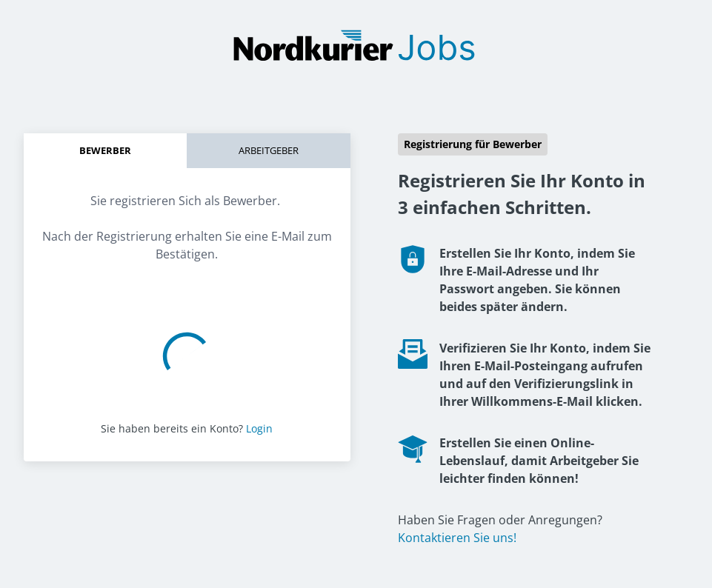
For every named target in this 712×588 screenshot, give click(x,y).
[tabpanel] (187, 221)
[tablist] (187, 151)
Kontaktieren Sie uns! (457, 538)
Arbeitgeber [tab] (269, 150)
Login (259, 428)
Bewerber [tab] (105, 150)
